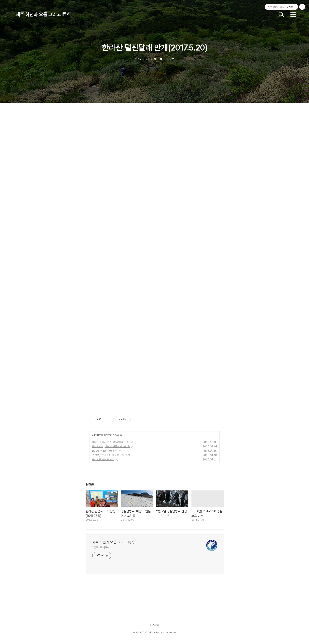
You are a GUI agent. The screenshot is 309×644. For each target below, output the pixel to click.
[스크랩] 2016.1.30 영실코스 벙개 (109, 455)
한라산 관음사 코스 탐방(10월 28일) (111, 442)
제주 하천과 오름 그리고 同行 (44, 15)
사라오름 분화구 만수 (103, 459)
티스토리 (155, 625)
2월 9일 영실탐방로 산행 (105, 451)
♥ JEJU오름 (97, 435)
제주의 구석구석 (101, 547)
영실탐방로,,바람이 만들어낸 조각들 (111, 446)
